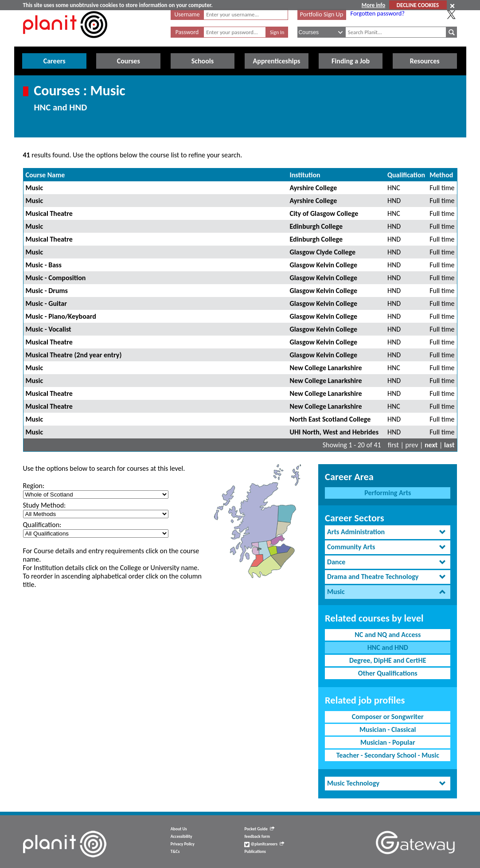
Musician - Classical (388, 729)
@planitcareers (264, 844)
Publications (255, 852)
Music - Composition (56, 278)
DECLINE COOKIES (418, 5)
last (449, 445)
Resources (425, 61)
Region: (34, 486)
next (431, 445)
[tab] (388, 532)
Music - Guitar (46, 303)
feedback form (257, 837)
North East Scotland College (330, 419)
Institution (305, 175)
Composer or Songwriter (388, 717)
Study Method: (45, 505)
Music (35, 188)
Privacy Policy (183, 844)
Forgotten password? (378, 13)
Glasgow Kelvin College (323, 265)
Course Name (45, 175)
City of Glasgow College (324, 213)
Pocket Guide (259, 829)
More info (373, 5)
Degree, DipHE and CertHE (388, 660)
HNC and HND (388, 647)
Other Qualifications (388, 673)
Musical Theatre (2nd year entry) (74, 355)
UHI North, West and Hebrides (334, 432)
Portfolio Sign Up (322, 14)
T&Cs (175, 852)
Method (441, 175)
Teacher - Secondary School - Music (388, 755)
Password (187, 32)
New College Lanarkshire (326, 368)
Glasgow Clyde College (322, 252)
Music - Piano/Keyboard (61, 316)
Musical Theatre (49, 213)
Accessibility (181, 837)
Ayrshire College (313, 188)
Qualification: (42, 525)
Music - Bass (44, 265)
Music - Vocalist (49, 329)
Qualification (406, 175)
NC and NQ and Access (388, 635)
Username (187, 14)
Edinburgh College (316, 226)
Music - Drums (47, 291)
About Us (179, 829)
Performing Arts (388, 493)
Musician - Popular (388, 742)
